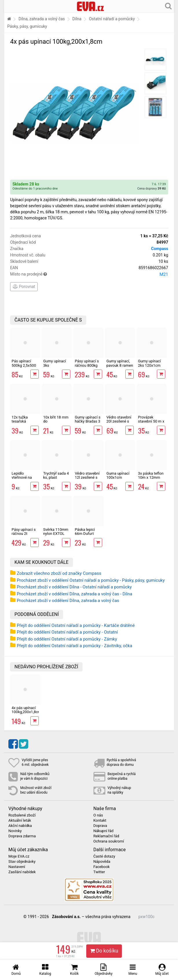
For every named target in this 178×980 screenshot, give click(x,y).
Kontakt (100, 821)
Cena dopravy (152, 189)
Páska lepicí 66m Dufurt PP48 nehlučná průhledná (87, 536)
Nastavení (17, 867)
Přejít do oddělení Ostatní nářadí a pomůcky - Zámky (67, 639)
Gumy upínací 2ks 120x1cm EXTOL (149, 365)
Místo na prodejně (89, 274)
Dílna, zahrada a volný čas (42, 19)
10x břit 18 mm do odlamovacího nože (56, 423)
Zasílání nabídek (22, 872)
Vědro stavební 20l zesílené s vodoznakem (119, 421)
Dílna (77, 19)
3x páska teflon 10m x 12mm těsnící (151, 478)
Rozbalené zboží (22, 815)
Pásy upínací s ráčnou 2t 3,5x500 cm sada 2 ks (24, 536)
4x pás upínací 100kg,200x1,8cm (26, 710)
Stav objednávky (22, 862)
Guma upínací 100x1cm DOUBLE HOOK (119, 478)
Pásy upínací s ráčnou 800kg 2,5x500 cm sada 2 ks (87, 367)
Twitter (99, 872)
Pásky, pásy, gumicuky (27, 26)
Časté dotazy (104, 856)
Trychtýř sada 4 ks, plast (56, 475)
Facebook (102, 867)
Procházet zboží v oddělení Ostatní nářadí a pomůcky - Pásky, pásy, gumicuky (91, 580)
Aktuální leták (20, 821)
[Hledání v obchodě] (168, 6)
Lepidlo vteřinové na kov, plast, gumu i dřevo (25, 480)
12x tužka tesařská (20, 419)
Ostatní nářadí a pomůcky (112, 19)
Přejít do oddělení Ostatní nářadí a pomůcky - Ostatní (67, 632)
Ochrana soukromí (109, 841)
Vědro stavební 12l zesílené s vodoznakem (87, 478)
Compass (160, 249)
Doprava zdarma (22, 836)
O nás (98, 815)
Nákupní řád (104, 831)
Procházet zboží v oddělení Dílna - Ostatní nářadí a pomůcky (74, 587)
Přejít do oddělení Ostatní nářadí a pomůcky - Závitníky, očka (75, 646)
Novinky (15, 831)
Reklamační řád (106, 836)
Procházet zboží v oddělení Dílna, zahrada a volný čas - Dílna (75, 594)
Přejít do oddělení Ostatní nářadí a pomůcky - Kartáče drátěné (76, 625)
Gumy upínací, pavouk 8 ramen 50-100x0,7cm (120, 365)
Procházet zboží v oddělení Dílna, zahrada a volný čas (68, 601)
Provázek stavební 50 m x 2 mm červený (151, 421)
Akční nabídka (20, 826)
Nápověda (102, 862)
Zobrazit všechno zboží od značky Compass (59, 573)
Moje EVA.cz (19, 856)
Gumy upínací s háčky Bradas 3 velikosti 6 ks (88, 421)
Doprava (100, 826)
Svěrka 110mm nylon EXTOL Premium (56, 534)
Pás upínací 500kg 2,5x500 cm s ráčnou (24, 365)
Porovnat (24, 287)
